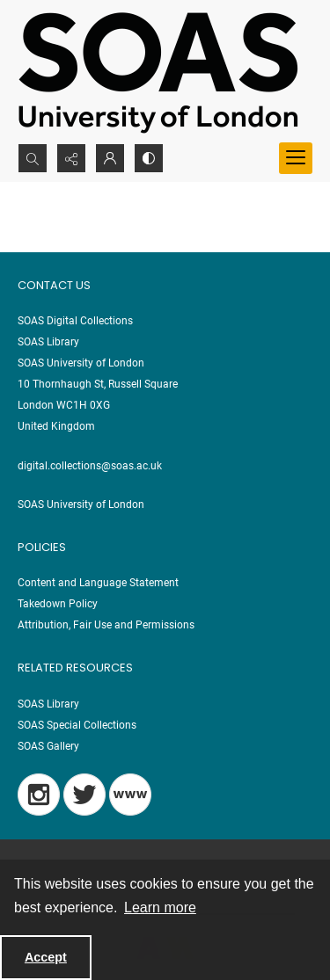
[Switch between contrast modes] (149, 158)
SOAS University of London (81, 505)
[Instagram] (39, 795)
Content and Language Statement (98, 583)
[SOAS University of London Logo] (158, 72)
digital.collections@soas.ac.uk (90, 466)
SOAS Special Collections (77, 725)
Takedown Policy (58, 604)
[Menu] (296, 158)
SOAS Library (48, 704)
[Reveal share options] (71, 158)
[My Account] (110, 158)
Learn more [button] (160, 907)
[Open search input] (33, 158)
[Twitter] (84, 795)
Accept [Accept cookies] (46, 957)
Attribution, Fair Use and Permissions (106, 625)
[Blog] (130, 795)
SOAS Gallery (48, 746)
